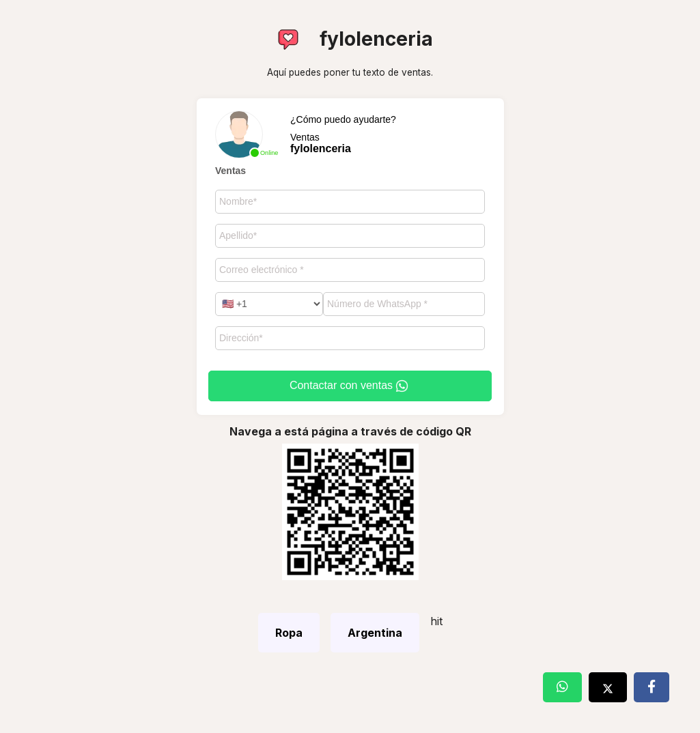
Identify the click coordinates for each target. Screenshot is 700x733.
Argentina (375, 633)
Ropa (289, 633)
